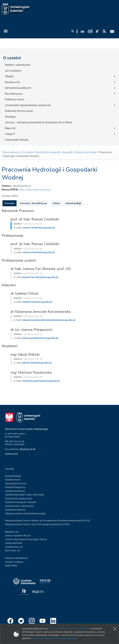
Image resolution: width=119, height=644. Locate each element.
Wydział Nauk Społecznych (18, 499)
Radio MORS (11, 566)
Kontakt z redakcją (14, 562)
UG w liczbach (13, 71)
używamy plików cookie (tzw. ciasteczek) (69, 629)
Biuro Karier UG (13, 551)
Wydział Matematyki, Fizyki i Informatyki (25, 495)
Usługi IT (10, 134)
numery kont (11, 454)
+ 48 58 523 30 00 (27, 449)
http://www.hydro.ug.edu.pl (35, 190)
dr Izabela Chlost (25, 293)
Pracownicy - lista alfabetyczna (34, 203)
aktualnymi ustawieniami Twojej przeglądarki (54, 638)
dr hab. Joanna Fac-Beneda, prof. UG (41, 269)
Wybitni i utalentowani (18, 65)
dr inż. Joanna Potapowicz (32, 330)
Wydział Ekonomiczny (16, 484)
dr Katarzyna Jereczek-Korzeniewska (41, 312)
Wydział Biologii (13, 476)
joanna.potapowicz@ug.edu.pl (40, 338)
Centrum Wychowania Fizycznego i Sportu (26, 539)
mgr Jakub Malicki (25, 355)
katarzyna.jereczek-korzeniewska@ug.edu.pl (49, 320)
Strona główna (11, 152)
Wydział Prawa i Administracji (19, 506)
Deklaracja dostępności (16, 558)
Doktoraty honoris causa (19, 111)
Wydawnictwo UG (14, 547)
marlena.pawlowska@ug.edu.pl (41, 381)
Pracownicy (10, 203)
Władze (9, 76)
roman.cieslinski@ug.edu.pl (39, 228)
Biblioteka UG (12, 532)
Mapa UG (10, 128)
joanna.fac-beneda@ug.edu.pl (40, 277)
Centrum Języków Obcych (18, 536)
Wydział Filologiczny (15, 487)
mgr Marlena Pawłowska (31, 373)
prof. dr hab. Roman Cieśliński (35, 219)
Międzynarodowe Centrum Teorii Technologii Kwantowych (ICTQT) (37, 524)
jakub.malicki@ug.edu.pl (37, 363)
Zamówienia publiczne (18, 88)
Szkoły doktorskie (14, 543)
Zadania (56, 203)
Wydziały (10, 117)
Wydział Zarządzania (15, 510)
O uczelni (12, 58)
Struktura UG (12, 82)
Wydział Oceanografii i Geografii (54, 152)
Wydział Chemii (13, 480)
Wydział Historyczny (15, 491)
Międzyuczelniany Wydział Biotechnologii (25, 514)
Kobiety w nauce (14, 99)
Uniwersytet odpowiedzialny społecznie (28, 105)
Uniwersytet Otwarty (17, 140)
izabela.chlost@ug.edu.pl (37, 302)
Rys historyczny (14, 94)
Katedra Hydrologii (86, 152)
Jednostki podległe (73, 203)
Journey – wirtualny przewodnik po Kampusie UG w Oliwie (38, 122)
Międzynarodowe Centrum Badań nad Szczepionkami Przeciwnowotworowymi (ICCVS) (48, 521)
